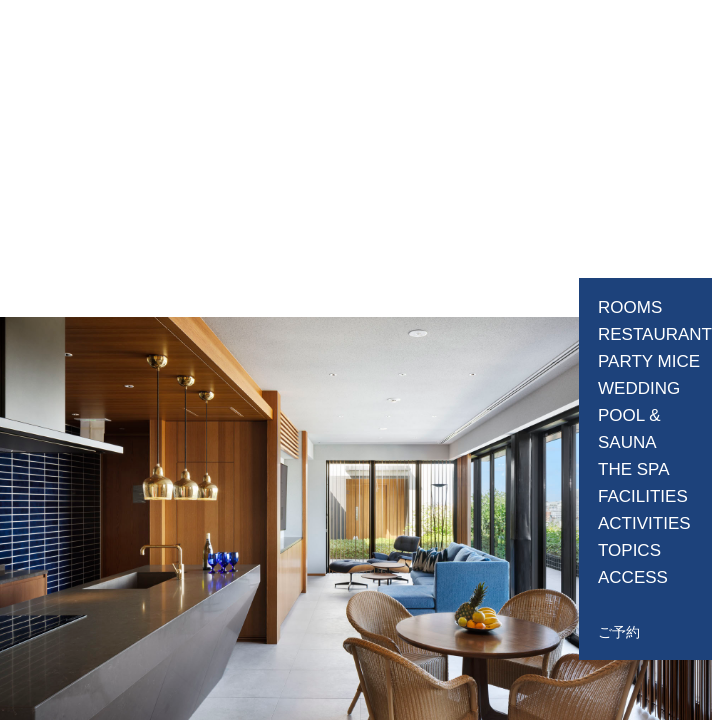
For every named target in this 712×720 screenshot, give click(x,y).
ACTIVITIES (644, 523)
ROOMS (630, 307)
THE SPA (633, 469)
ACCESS (633, 577)
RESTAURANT (655, 334)
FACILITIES (643, 496)
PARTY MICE (649, 361)
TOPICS (629, 550)
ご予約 (619, 632)
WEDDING (639, 388)
